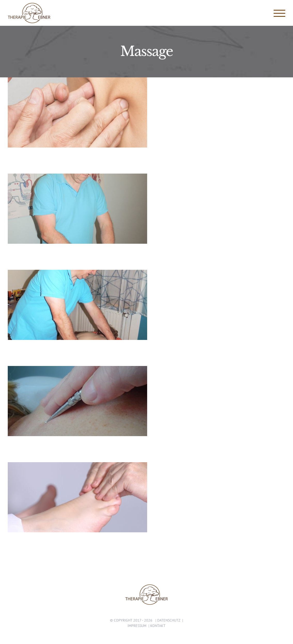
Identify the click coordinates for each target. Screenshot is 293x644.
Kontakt (158, 626)
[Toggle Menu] (280, 13)
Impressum (137, 626)
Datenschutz (169, 620)
